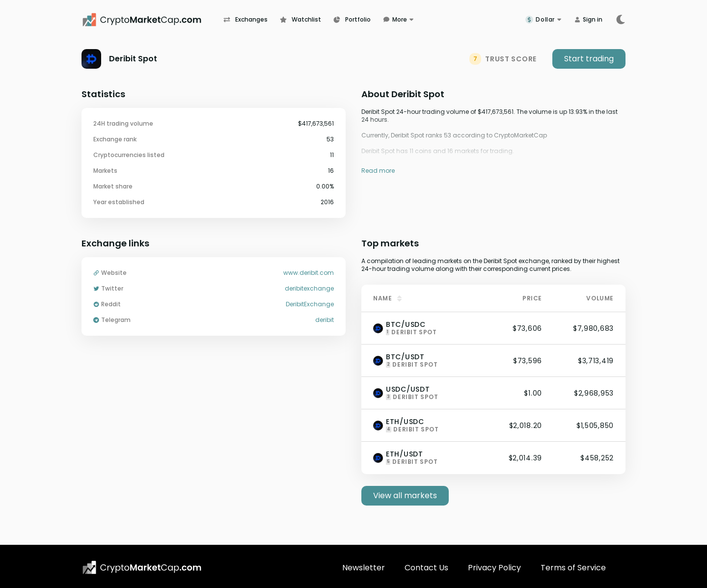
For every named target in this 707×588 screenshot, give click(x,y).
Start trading (589, 59)
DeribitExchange (310, 304)
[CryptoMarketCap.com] (152, 20)
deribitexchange (309, 289)
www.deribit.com (309, 273)
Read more (378, 171)
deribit (325, 320)
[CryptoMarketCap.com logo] (142, 567)
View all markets (405, 495)
